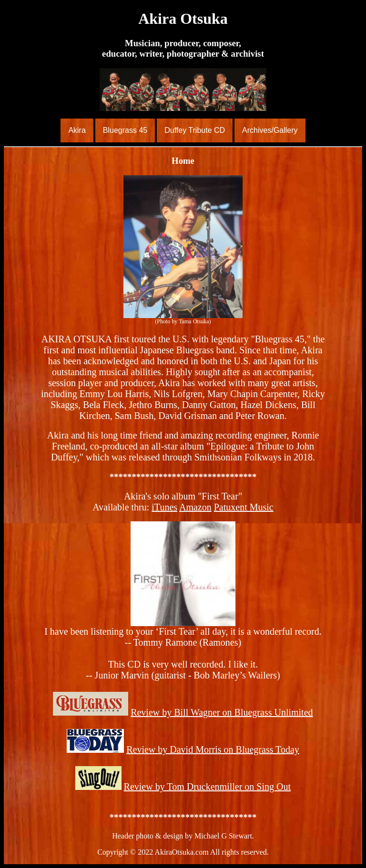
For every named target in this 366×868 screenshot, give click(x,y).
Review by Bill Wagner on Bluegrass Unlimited (222, 712)
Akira (77, 130)
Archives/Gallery (270, 130)
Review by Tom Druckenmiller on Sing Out (207, 787)
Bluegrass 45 (125, 130)
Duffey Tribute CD (195, 130)
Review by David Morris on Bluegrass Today (213, 749)
